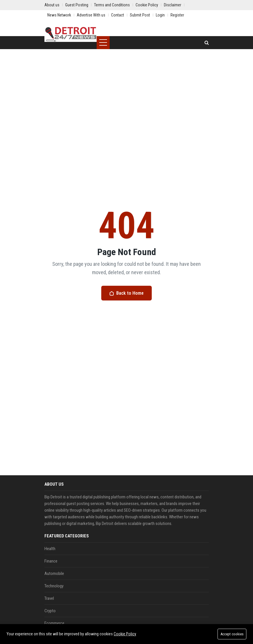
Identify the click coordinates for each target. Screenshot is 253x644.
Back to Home (126, 293)
